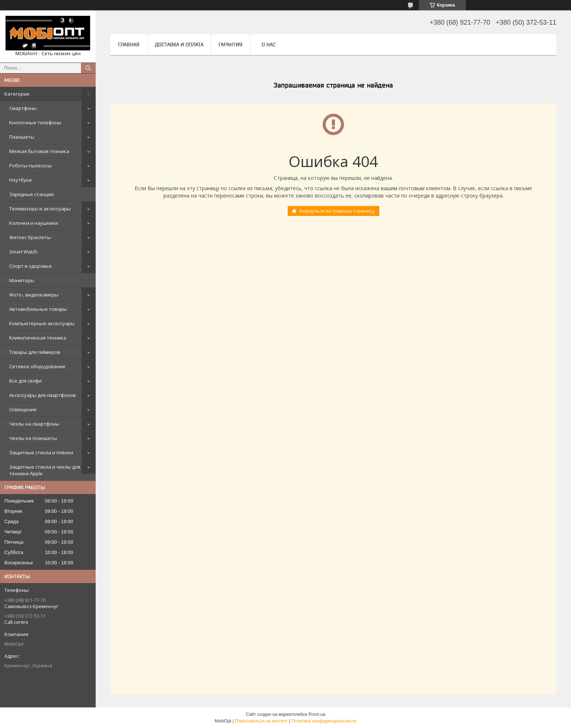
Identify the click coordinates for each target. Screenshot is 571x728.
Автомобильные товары (38, 309)
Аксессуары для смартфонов (42, 395)
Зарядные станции (31, 194)
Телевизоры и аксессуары (40, 209)
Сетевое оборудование (37, 366)
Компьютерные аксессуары (42, 323)
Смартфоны (23, 108)
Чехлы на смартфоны (34, 424)
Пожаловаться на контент (261, 721)
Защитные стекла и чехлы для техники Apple (45, 470)
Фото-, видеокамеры (34, 295)
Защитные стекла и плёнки (41, 452)
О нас (269, 45)
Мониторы (22, 280)
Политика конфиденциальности (324, 721)
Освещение (23, 409)
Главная (129, 45)
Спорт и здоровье (31, 266)
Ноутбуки (20, 180)
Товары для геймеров (35, 352)
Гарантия (230, 45)
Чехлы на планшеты (33, 438)
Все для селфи (25, 381)
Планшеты (22, 137)
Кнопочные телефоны (35, 122)
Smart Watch (23, 252)
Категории (17, 94)
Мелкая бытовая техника (39, 151)
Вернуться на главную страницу (337, 211)
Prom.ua (317, 714)
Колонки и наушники (34, 223)
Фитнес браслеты (30, 237)
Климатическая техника (38, 338)
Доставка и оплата (179, 45)
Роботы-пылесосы (31, 166)
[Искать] (88, 68)
